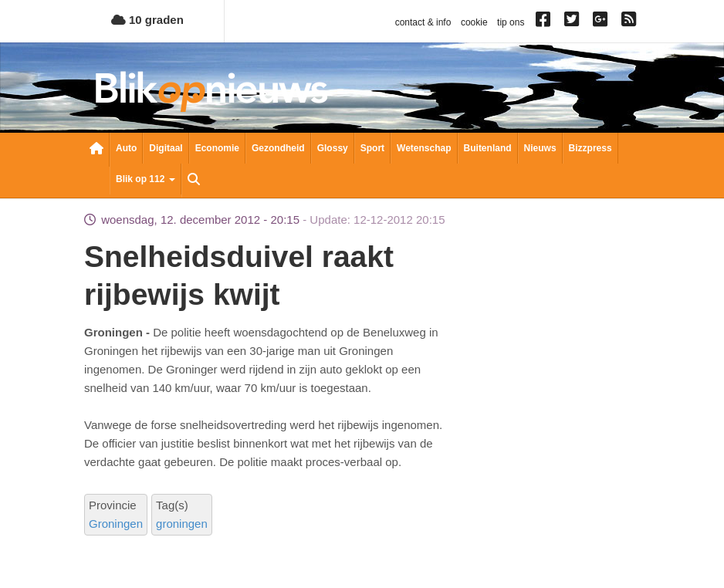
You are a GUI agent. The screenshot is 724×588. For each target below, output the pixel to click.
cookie (474, 22)
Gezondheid (278, 148)
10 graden (147, 20)
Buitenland (488, 148)
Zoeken (194, 181)
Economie (217, 148)
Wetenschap (424, 148)
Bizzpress (590, 148)
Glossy (333, 148)
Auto (126, 148)
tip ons (511, 22)
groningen (182, 524)
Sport (372, 148)
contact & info (423, 22)
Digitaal (166, 148)
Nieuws (540, 148)
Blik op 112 (145, 179)
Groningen (116, 524)
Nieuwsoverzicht (96, 150)
